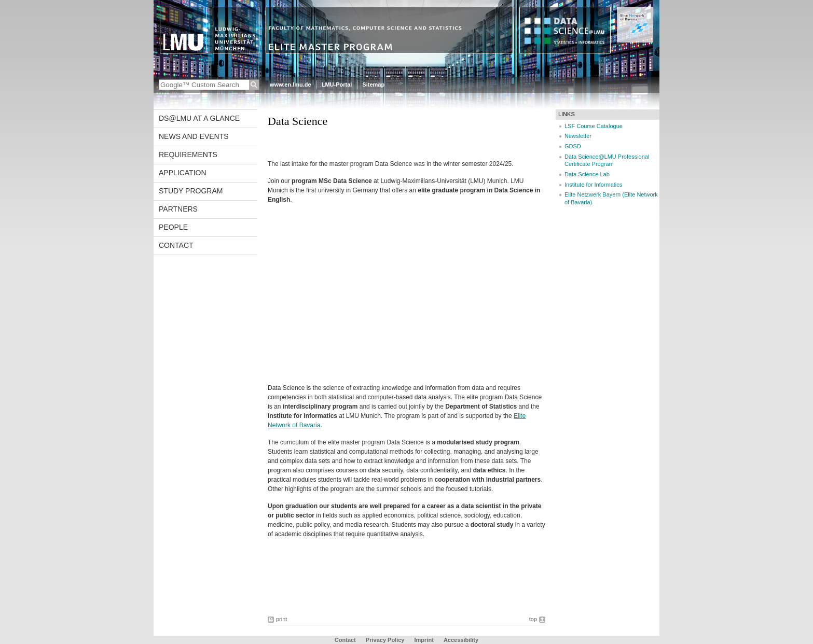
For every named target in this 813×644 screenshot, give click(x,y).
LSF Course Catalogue (594, 126)
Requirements (188, 155)
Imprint (424, 640)
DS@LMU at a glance (199, 118)
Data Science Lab (587, 174)
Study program (191, 191)
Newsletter (578, 136)
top (533, 619)
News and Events (194, 136)
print (281, 619)
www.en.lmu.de (291, 85)
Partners (178, 209)
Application (183, 173)
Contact (176, 245)
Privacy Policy (385, 640)
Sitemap (373, 85)
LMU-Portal (337, 85)
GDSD (573, 146)
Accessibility (461, 640)
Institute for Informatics (593, 185)
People (173, 227)
